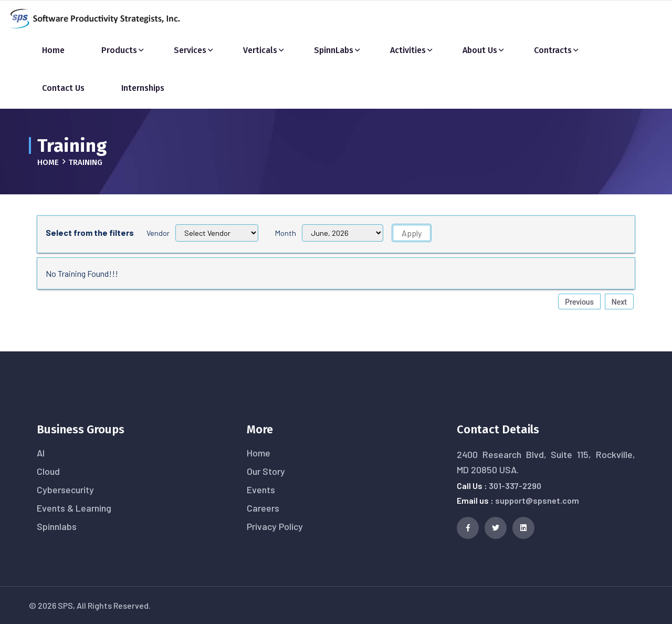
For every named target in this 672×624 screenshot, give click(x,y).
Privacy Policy (275, 526)
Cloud (48, 471)
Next (619, 302)
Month (286, 233)
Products (119, 50)
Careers (263, 508)
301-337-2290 (515, 486)
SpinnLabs (334, 50)
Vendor (158, 233)
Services (190, 50)
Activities (408, 50)
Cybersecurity (65, 490)
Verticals (260, 50)
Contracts (553, 50)
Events (261, 490)
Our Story (266, 471)
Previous (579, 302)
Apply (412, 233)
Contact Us (63, 88)
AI (41, 453)
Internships (143, 88)
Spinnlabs (57, 526)
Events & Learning (74, 508)
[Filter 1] (343, 233)
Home (53, 50)
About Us (480, 50)
